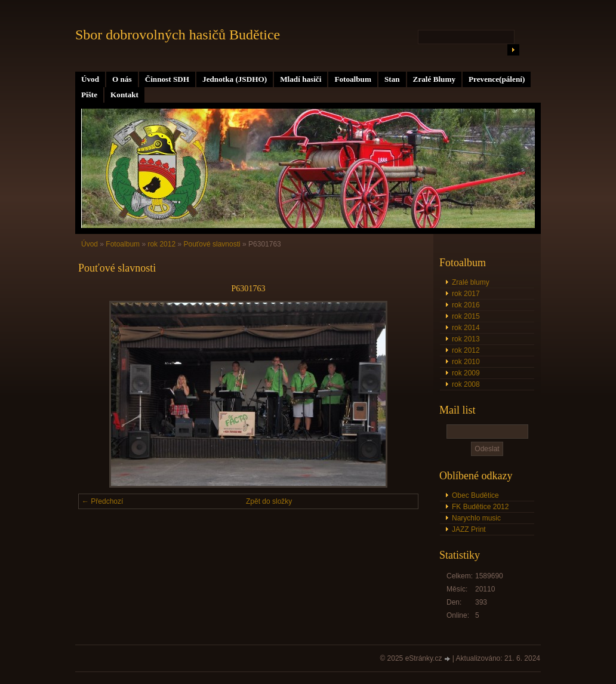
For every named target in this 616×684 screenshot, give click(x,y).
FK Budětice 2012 (480, 507)
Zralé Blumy (434, 79)
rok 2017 (466, 294)
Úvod (90, 79)
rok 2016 (466, 305)
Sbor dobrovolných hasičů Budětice (178, 35)
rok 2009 (466, 373)
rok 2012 (466, 350)
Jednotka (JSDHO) (235, 79)
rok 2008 (466, 384)
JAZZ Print (469, 529)
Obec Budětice (475, 495)
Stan (392, 79)
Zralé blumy (471, 282)
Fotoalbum (353, 79)
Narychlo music (476, 518)
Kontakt (124, 95)
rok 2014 (466, 328)
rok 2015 (466, 316)
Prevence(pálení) (497, 79)
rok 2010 (466, 362)
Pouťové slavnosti (212, 244)
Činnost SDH (167, 79)
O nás (122, 79)
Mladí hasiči (301, 79)
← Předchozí (102, 501)
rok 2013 (466, 339)
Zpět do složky (269, 501)
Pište (89, 95)
